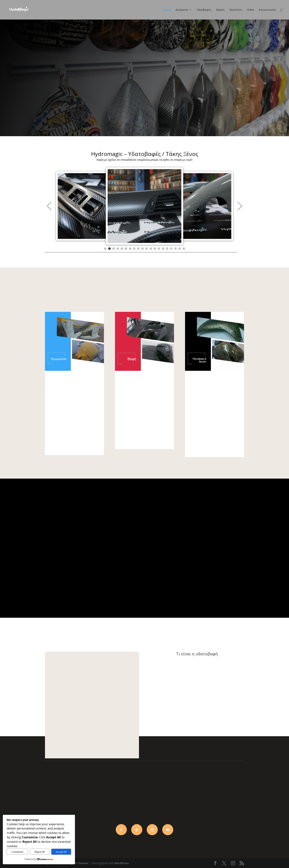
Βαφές (220, 10)
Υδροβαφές (204, 10)
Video (251, 10)
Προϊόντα (236, 10)
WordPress (122, 863)
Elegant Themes (77, 863)
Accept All (61, 852)
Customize (17, 852)
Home (167, 10)
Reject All (40, 852)
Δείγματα (182, 10)
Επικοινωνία (267, 10)
